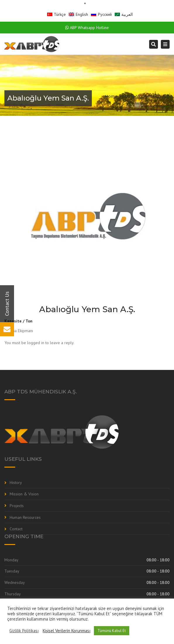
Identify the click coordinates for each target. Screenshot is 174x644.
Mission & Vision (24, 494)
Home (111, 96)
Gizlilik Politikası (24, 631)
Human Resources (25, 517)
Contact (16, 529)
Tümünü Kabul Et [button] (112, 631)
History (16, 482)
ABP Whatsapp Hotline (87, 28)
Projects (17, 506)
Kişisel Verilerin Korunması (67, 631)
